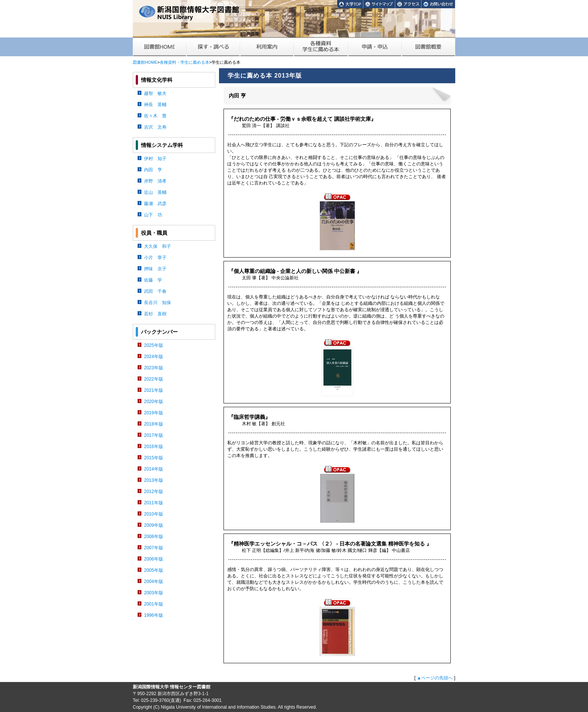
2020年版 (154, 402)
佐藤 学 (153, 280)
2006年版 (154, 559)
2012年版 (154, 492)
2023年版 (154, 368)
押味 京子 (155, 269)
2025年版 (154, 345)
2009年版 (154, 525)
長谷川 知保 (157, 303)
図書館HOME (145, 62)
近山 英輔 (155, 192)
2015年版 (154, 458)
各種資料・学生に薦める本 (184, 62)
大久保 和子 (157, 246)
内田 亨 (153, 170)
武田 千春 (155, 291)
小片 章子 (155, 258)
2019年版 (154, 413)
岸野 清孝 (155, 181)
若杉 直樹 (155, 314)
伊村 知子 (155, 159)
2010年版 (154, 514)
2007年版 (154, 548)
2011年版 (154, 503)
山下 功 (153, 215)
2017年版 (154, 435)
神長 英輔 (155, 105)
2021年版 (154, 390)
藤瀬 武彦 (155, 204)
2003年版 (154, 593)
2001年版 (154, 604)
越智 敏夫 (155, 93)
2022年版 (154, 379)
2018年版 (154, 424)
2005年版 (154, 570)
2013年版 (154, 480)
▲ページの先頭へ (435, 678)
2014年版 (154, 469)
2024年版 (154, 357)
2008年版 (154, 537)
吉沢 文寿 (155, 127)
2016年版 (154, 447)
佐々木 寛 (155, 116)
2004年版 (154, 582)
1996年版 (154, 615)
